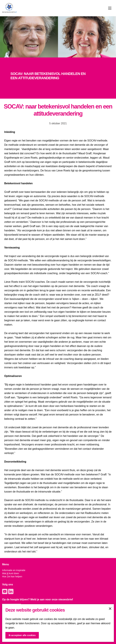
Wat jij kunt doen (11, 573)
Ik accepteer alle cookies (22, 635)
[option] (58, 78)
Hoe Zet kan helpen (12, 576)
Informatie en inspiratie (14, 570)
